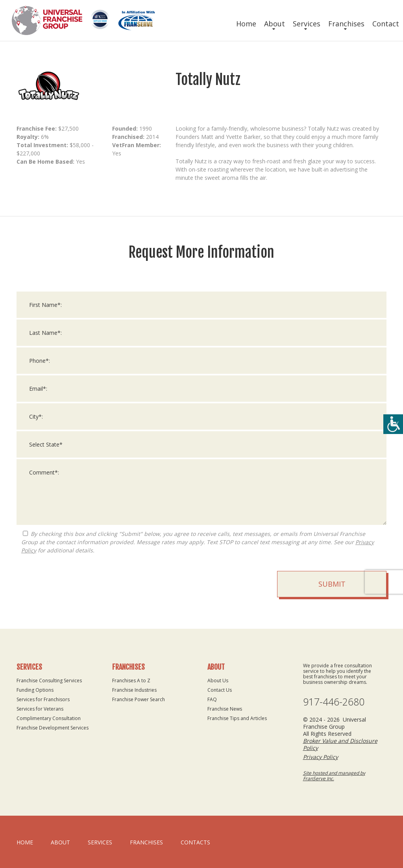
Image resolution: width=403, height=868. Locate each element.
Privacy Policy (321, 757)
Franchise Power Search (139, 699)
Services (307, 24)
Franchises (346, 24)
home (25, 842)
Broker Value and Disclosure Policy (340, 744)
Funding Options (35, 690)
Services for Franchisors (43, 699)
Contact (386, 24)
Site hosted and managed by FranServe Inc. (334, 776)
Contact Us (220, 690)
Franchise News (225, 709)
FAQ (212, 699)
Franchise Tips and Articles (237, 718)
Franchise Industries (134, 690)
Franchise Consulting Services (49, 681)
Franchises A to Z (131, 681)
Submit (332, 585)
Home (246, 24)
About (275, 24)
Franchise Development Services (53, 728)
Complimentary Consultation (49, 718)
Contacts (195, 842)
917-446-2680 (334, 702)
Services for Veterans (40, 709)
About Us (218, 681)
